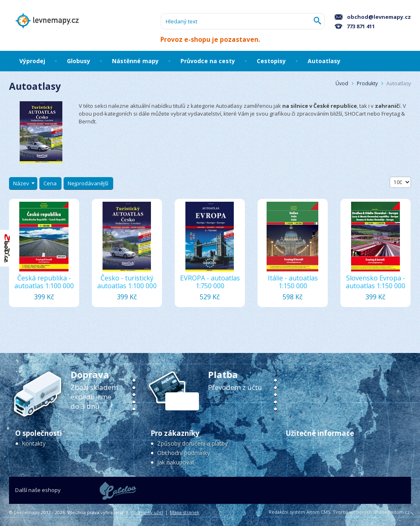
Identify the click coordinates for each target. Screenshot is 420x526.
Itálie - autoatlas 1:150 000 (293, 282)
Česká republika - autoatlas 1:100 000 (44, 282)
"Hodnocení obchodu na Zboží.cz (7, 248)
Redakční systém (287, 512)
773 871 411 (355, 26)
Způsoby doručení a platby (192, 443)
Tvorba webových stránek (361, 512)
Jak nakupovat (176, 462)
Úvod (342, 83)
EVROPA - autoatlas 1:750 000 (210, 282)
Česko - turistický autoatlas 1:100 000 (127, 282)
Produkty (367, 83)
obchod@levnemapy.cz (373, 17)
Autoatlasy (399, 83)
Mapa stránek (185, 512)
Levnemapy (27, 512)
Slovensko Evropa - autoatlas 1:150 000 (375, 282)
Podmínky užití (147, 512)
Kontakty (34, 443)
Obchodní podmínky (184, 453)
